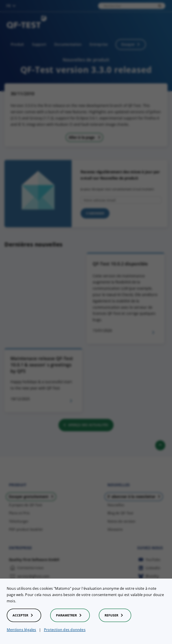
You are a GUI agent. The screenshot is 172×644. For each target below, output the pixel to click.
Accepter (24, 615)
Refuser (115, 615)
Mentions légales (21, 630)
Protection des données (65, 630)
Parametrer (70, 615)
